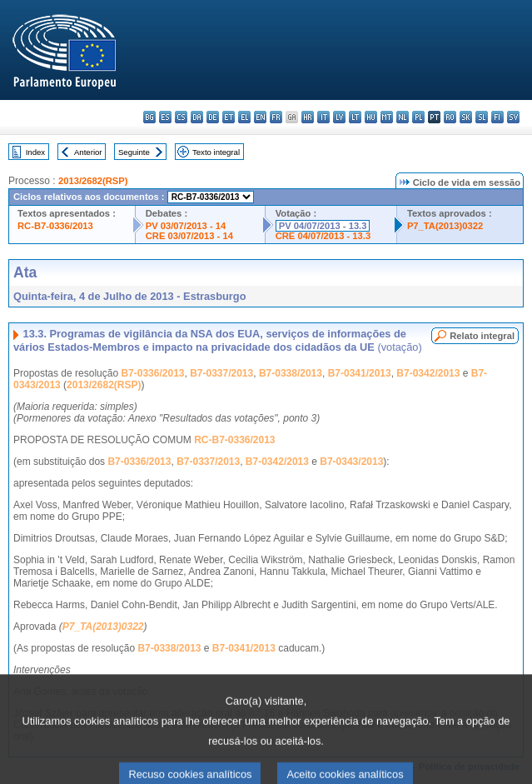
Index (35, 152)
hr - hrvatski (308, 117)
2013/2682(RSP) (93, 181)
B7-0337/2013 (221, 373)
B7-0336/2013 (152, 373)
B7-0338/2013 (291, 373)
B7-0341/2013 (360, 373)
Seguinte (134, 152)
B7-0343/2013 (351, 462)
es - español (165, 117)
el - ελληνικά (244, 117)
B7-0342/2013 (428, 373)
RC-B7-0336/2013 (55, 226)
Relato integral (482, 336)
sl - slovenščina (482, 117)
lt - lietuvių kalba (355, 117)
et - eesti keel (229, 117)
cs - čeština (181, 117)
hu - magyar (371, 117)
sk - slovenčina (466, 117)
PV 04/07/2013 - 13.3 (323, 226)
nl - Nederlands (403, 117)
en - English (260, 117)
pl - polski (418, 117)
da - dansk (197, 117)
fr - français (276, 117)
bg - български (149, 117)
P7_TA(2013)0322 (445, 226)
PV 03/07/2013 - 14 (186, 226)
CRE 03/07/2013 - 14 (189, 236)
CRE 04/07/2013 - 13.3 (323, 236)
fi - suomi (497, 117)
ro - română (450, 117)
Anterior (88, 152)
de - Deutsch (213, 117)
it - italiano (323, 117)
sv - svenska (513, 117)
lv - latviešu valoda (339, 117)
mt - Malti (387, 117)
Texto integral (216, 152)
